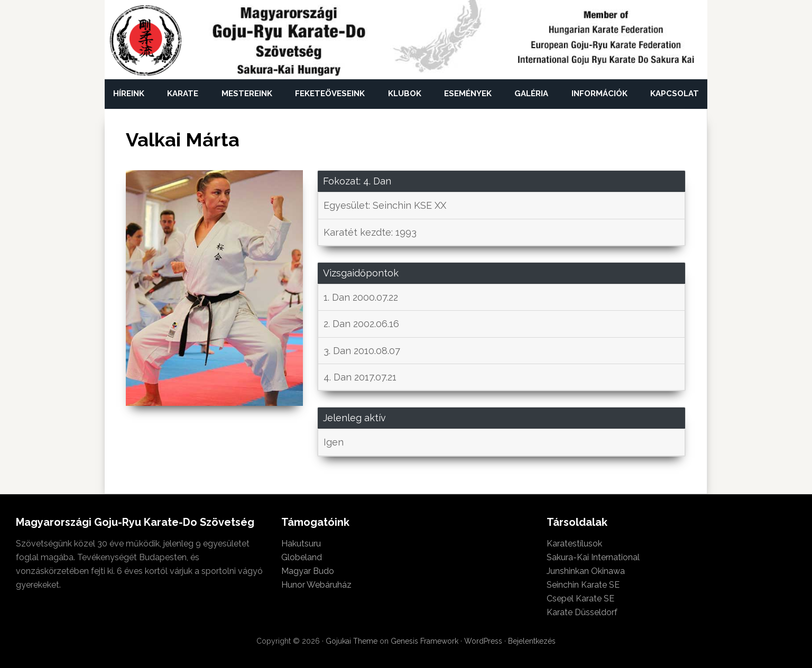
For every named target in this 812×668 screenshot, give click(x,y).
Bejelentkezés (532, 641)
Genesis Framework (425, 641)
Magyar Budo (308, 571)
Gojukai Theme (352, 641)
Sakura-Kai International (593, 557)
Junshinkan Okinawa (586, 571)
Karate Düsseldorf (582, 612)
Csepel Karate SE (580, 599)
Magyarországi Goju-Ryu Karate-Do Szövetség (146, 41)
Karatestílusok (574, 544)
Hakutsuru (301, 544)
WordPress (483, 641)
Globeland (302, 557)
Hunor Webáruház (316, 585)
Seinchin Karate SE (583, 585)
